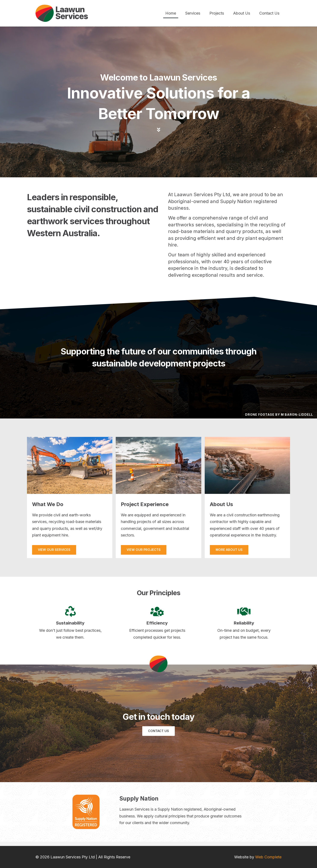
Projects (217, 13)
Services (193, 13)
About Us (242, 13)
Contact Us (269, 13)
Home (171, 13)
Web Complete (268, 857)
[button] (54, 550)
